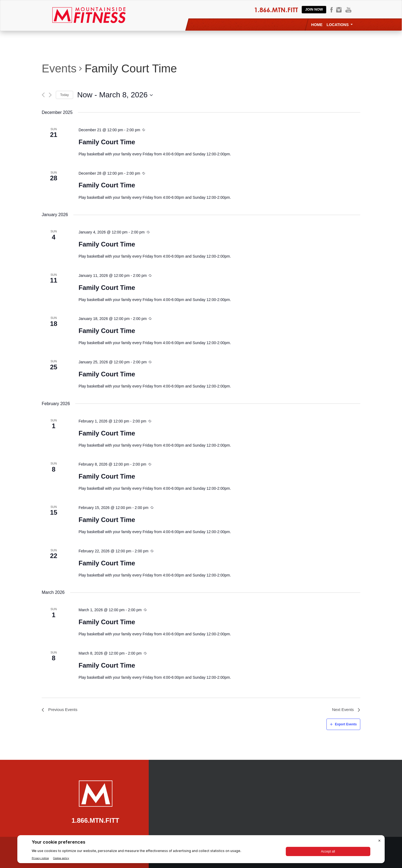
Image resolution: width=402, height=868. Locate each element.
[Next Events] (50, 95)
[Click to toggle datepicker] (115, 95)
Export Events (346, 724)
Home (317, 25)
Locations (340, 25)
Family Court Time (107, 142)
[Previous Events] (43, 95)
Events (59, 68)
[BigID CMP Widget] (201, 851)
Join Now (314, 9)
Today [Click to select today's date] (64, 95)
